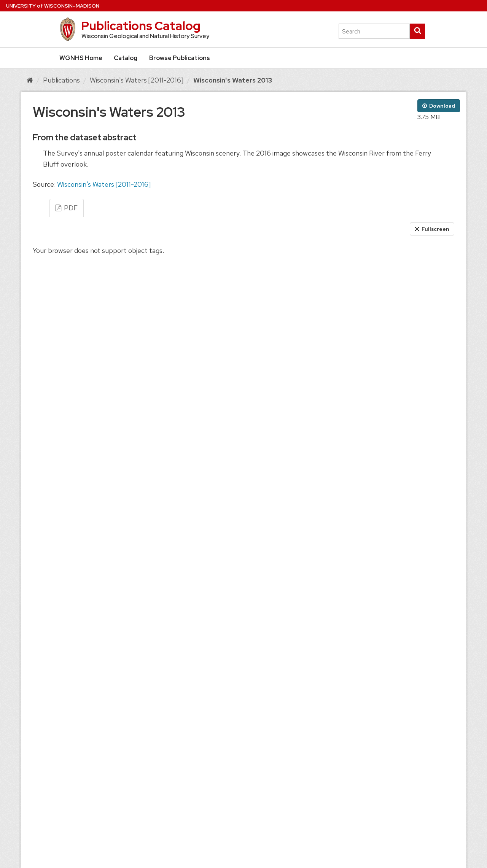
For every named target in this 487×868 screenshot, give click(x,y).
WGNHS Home (81, 58)
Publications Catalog (141, 26)
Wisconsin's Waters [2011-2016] (137, 80)
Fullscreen (432, 229)
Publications (61, 80)
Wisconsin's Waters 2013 (233, 80)
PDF (67, 208)
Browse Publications (180, 58)
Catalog (126, 58)
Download (439, 106)
